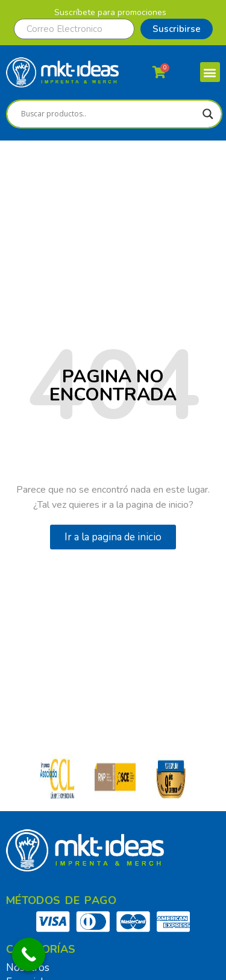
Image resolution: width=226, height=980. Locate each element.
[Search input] (109, 114)
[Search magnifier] (208, 114)
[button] (210, 72)
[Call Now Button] (29, 954)
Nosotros (28, 968)
